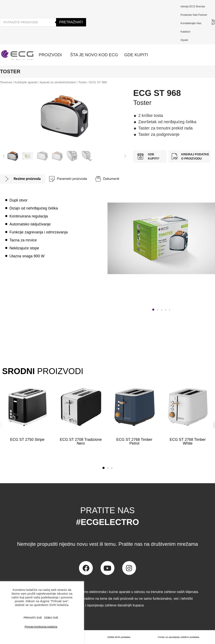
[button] (4, 156)
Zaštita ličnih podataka (117, 637)
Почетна (6, 82)
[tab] (22, 179)
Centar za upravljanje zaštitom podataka (178, 637)
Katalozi (185, 32)
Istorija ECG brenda (193, 6)
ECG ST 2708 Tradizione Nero (81, 441)
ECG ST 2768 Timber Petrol (134, 441)
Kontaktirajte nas (192, 23)
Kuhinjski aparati (26, 82)
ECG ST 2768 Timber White (188, 441)
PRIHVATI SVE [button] (33, 618)
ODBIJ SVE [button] (51, 618)
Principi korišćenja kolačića (41, 627)
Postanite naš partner (194, 15)
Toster (83, 82)
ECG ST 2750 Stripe (27, 440)
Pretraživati (71, 22)
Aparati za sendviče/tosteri (58, 82)
